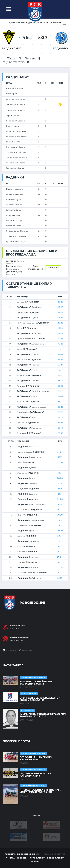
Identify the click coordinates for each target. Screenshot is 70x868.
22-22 (60, 386)
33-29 (60, 417)
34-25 (60, 483)
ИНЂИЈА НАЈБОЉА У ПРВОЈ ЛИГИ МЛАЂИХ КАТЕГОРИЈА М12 (41, 791)
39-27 (60, 525)
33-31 (60, 494)
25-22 (60, 391)
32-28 (60, 567)
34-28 (60, 339)
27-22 (60, 333)
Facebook (9, 650)
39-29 (60, 515)
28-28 (60, 302)
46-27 (60, 365)
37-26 (60, 462)
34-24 (60, 452)
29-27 (60, 307)
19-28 (60, 328)
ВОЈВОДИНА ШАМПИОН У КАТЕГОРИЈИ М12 (36, 758)
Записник (53, 268)
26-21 (60, 354)
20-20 (60, 531)
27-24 (60, 557)
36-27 (60, 552)
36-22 (60, 546)
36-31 (60, 457)
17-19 (60, 423)
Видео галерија (56, 858)
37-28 (60, 318)
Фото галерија (37, 858)
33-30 (60, 381)
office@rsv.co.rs (17, 640)
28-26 (60, 478)
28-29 (60, 360)
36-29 (60, 312)
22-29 (60, 349)
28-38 (60, 412)
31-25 (60, 402)
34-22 (60, 370)
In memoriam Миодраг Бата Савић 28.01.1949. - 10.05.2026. (43, 715)
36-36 (60, 504)
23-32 (60, 520)
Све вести (22, 858)
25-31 (60, 541)
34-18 (60, 468)
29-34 (60, 536)
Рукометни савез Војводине (20, 854)
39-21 (60, 396)
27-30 (60, 407)
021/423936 (15, 629)
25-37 (60, 433)
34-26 (60, 499)
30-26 (60, 489)
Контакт (35, 862)
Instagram (26, 650)
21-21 (60, 375)
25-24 (60, 447)
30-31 (60, 473)
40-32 (60, 344)
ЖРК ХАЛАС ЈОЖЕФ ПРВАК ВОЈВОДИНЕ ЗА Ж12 (36, 683)
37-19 (60, 428)
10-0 (60, 573)
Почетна (10, 858)
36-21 (60, 562)
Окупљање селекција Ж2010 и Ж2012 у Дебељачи (40, 699)
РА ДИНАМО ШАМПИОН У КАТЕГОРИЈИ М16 (35, 775)
